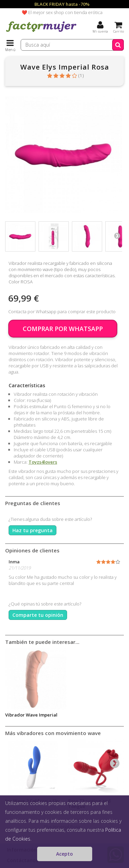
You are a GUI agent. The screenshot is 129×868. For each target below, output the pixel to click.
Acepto (64, 854)
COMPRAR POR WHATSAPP (63, 329)
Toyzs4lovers (43, 462)
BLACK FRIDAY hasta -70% (62, 4)
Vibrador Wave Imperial (31, 715)
